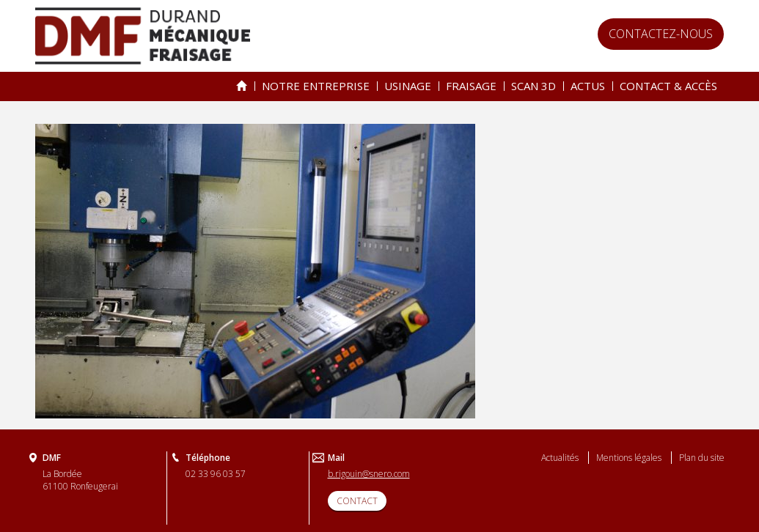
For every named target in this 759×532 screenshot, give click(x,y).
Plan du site (702, 458)
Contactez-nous (661, 34)
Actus (588, 86)
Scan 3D (533, 86)
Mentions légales (629, 458)
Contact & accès (668, 86)
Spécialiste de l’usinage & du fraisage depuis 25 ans (242, 86)
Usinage (408, 86)
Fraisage (471, 86)
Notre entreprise (316, 86)
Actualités (560, 458)
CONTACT (357, 501)
